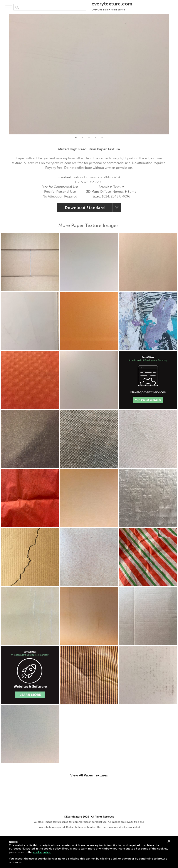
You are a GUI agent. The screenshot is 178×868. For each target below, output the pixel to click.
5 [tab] (102, 138)
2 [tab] (82, 138)
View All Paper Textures (89, 775)
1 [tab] (76, 138)
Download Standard (85, 208)
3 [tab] (89, 138)
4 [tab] (96, 138)
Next (172, 74)
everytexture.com (112, 6)
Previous (6, 74)
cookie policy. (42, 852)
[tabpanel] (89, 74)
